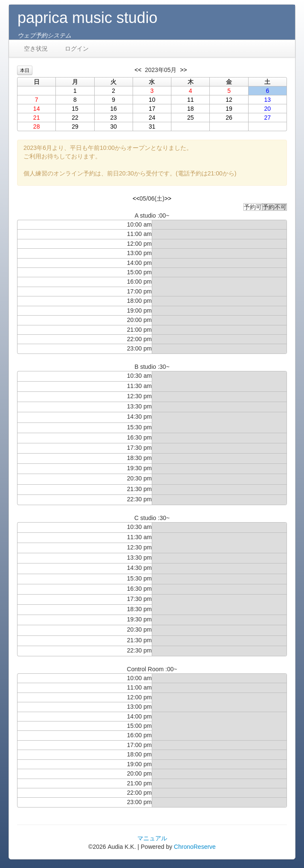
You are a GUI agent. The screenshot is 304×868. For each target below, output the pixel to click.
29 (75, 126)
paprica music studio (87, 18)
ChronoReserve (195, 847)
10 (152, 100)
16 (113, 109)
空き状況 (36, 49)
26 (229, 118)
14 (37, 109)
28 (37, 126)
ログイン (77, 49)
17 (152, 109)
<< (138, 70)
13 (268, 100)
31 (152, 126)
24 (152, 118)
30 (113, 126)
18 (191, 109)
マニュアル (152, 838)
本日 (25, 70)
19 (229, 109)
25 (191, 118)
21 (37, 118)
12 (229, 100)
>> (183, 70)
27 (268, 118)
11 (191, 100)
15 (75, 109)
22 (75, 118)
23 (113, 118)
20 (268, 109)
